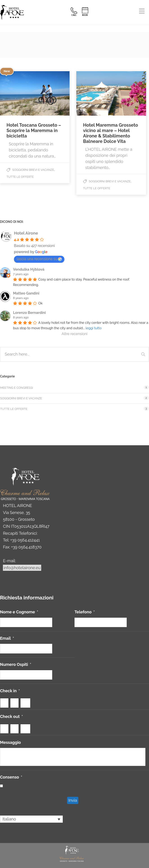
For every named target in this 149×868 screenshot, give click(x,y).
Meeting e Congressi (17, 388)
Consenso (11, 777)
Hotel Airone (26, 233)
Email (7, 638)
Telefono (85, 612)
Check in (10, 691)
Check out (11, 716)
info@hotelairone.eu (22, 568)
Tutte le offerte (20, 177)
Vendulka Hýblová (29, 269)
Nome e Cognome (19, 612)
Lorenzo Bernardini (29, 313)
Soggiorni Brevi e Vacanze (33, 170)
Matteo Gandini (26, 293)
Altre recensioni (74, 334)
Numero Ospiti (16, 664)
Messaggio (10, 742)
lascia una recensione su (39, 259)
